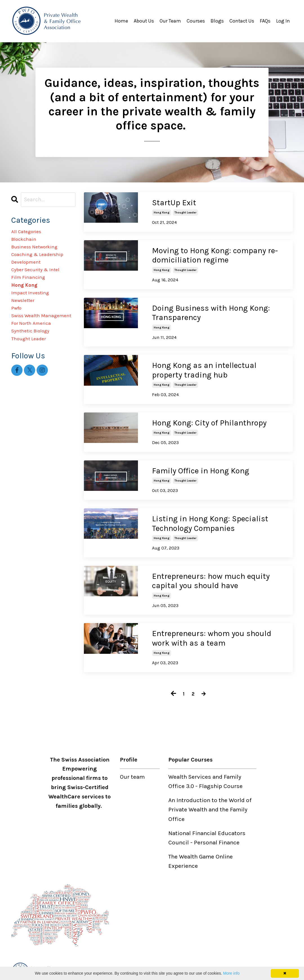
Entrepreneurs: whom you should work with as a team (212, 632)
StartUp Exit (174, 203)
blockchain (26, 243)
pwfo (18, 328)
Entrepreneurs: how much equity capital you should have (211, 576)
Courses (195, 21)
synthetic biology (35, 366)
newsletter (26, 319)
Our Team (170, 21)
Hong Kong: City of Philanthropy (209, 420)
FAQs (265, 21)
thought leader (185, 212)
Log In (283, 21)
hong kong (162, 212)
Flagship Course (221, 780)
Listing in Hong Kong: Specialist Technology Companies (210, 519)
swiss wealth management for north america (42, 347)
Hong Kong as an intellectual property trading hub (204, 368)
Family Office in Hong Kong (201, 467)
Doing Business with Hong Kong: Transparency (211, 311)
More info (231, 973)
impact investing (34, 309)
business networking (40, 252)
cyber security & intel (41, 281)
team (138, 770)
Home (120, 21)
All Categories (30, 233)
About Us (143, 21)
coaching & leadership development (43, 266)
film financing (31, 290)
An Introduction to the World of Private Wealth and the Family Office (210, 803)
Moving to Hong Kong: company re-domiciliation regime (215, 255)
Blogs (217, 21)
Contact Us (242, 21)
